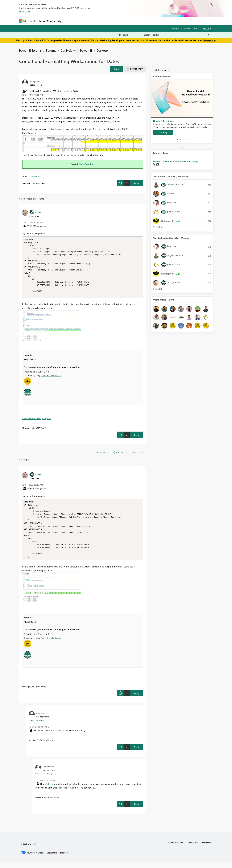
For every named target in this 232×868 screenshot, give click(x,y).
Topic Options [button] (134, 69)
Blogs (120, 21)
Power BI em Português (51, 378)
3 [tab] (181, 139)
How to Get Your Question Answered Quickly (176, 162)
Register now (209, 40)
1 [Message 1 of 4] (31, 183)
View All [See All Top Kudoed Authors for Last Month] (158, 289)
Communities (106, 21)
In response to (37, 726)
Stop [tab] (186, 139)
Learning (131, 21)
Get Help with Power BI (76, 50)
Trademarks (206, 848)
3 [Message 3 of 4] (38, 746)
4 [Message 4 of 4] (44, 803)
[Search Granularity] (129, 35)
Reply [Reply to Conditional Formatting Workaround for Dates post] (137, 183)
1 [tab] (177, 139)
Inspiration (81, 21)
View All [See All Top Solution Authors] (158, 227)
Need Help (36, 176)
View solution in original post (36, 421)
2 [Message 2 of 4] (31, 431)
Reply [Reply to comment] (137, 438)
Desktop (102, 50)
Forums (68, 21)
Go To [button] (206, 28)
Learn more (25, 11)
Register (176, 28)
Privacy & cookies (175, 848)
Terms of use (192, 848)
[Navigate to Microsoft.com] (27, 21)
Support (143, 21)
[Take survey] (163, 133)
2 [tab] (179, 139)
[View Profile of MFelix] (38, 212)
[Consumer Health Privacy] (58, 858)
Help (196, 28)
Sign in (187, 28)
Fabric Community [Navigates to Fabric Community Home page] (50, 21)
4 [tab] (183, 139)
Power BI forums (30, 50)
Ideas (93, 21)
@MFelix (49, 790)
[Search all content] (177, 35)
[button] (117, 69)
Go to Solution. (87, 164)
